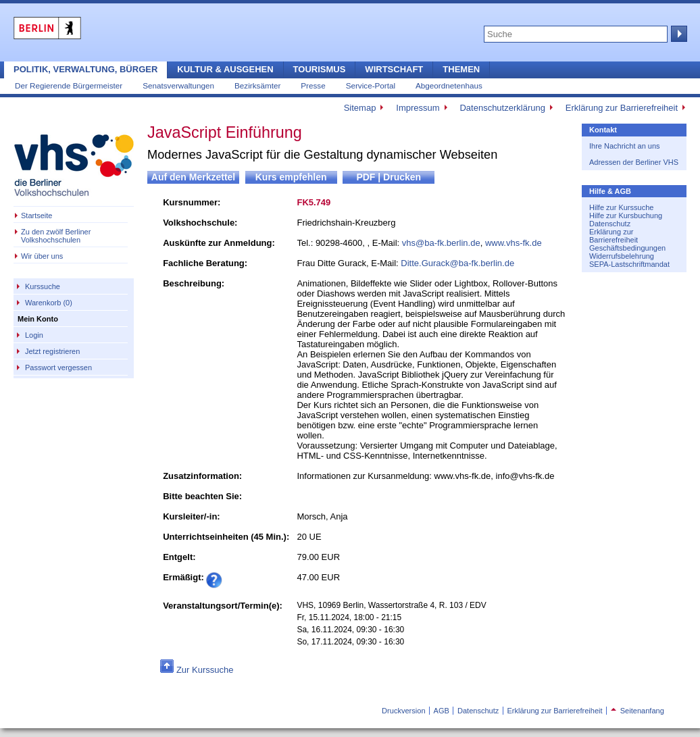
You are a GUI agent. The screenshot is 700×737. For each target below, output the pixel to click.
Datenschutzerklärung (502, 108)
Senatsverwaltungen (178, 85)
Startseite (36, 215)
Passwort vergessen (58, 367)
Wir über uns (42, 256)
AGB (442, 711)
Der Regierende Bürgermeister (69, 85)
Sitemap (360, 108)
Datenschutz (610, 224)
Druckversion (403, 711)
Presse (313, 85)
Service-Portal (371, 85)
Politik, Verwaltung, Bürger (85, 69)
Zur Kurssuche (205, 670)
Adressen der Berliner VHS (634, 162)
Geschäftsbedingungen (627, 248)
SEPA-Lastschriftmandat (629, 264)
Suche (678, 34)
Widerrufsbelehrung (622, 256)
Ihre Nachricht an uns (625, 146)
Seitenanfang (637, 711)
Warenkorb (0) (49, 303)
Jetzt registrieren (52, 351)
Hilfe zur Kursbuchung (626, 215)
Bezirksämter (257, 85)
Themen (461, 69)
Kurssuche (43, 286)
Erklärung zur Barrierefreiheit (622, 108)
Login (34, 335)
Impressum (418, 108)
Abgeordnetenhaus (449, 85)
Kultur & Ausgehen (225, 69)
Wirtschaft (394, 69)
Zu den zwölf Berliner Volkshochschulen (56, 236)
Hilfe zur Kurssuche (621, 207)
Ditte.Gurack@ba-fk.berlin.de (457, 263)
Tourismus (320, 69)
